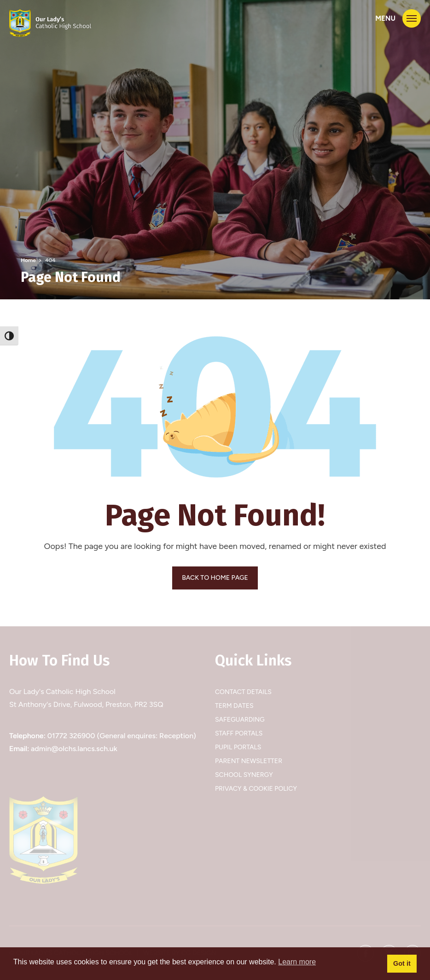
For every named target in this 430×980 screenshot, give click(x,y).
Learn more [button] (297, 962)
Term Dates (234, 706)
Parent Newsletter (249, 761)
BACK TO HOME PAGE (215, 578)
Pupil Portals (238, 747)
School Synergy (244, 775)
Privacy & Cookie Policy (256, 789)
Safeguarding (240, 720)
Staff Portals (239, 733)
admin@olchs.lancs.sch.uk (74, 749)
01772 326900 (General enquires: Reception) (122, 736)
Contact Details (243, 692)
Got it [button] (402, 963)
